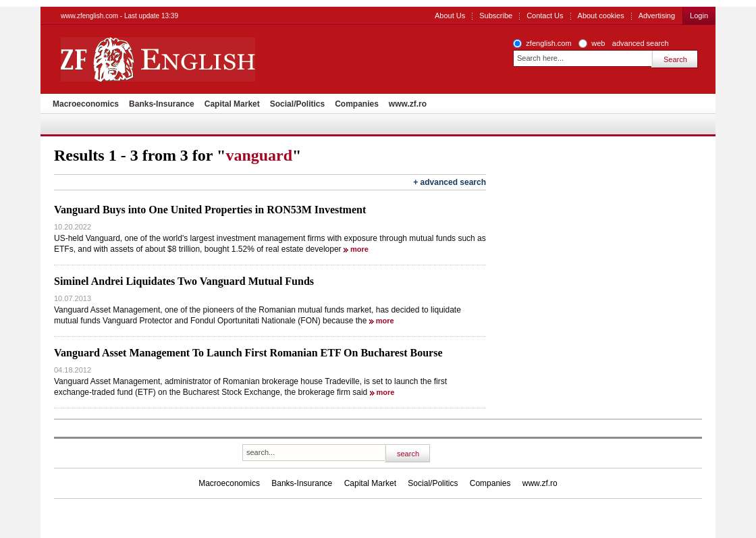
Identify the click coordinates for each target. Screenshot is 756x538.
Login (699, 16)
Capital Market (232, 104)
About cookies (601, 16)
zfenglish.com (548, 43)
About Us (450, 16)
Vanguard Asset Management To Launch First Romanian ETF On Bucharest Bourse (248, 353)
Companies (357, 104)
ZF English (206, 59)
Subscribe (496, 16)
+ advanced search (450, 182)
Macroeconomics (86, 104)
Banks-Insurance (162, 104)
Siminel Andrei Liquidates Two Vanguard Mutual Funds (184, 281)
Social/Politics (297, 104)
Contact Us (545, 16)
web (598, 43)
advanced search (641, 43)
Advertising (657, 16)
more (359, 249)
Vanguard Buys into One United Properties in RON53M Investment (210, 210)
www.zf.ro (408, 104)
